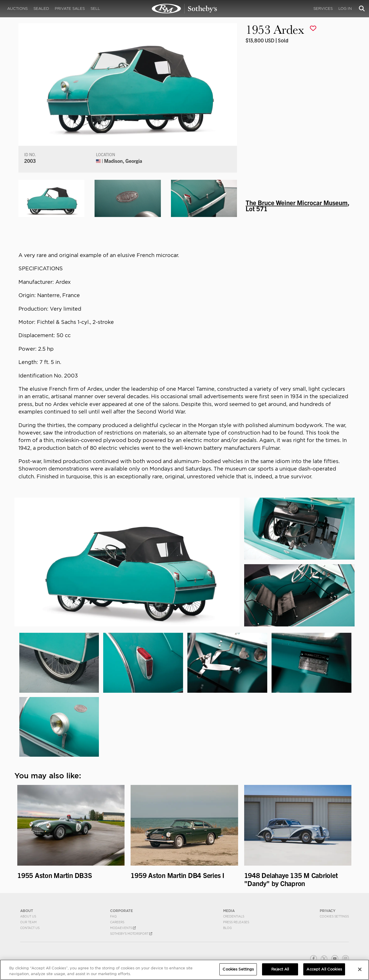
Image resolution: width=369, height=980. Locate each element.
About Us (28, 916)
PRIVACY (328, 911)
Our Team (28, 922)
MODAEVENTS (123, 928)
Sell (95, 9)
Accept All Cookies (324, 969)
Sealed (41, 9)
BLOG (227, 928)
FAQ (113, 916)
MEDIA (229, 911)
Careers (117, 922)
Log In (345, 9)
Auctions (17, 9)
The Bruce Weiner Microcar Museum (297, 202)
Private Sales (70, 9)
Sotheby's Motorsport (131, 934)
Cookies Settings (334, 916)
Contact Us (30, 928)
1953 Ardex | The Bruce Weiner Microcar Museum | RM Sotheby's (184, 9)
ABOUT (27, 911)
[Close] (360, 969)
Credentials (234, 916)
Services (323, 9)
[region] (184, 970)
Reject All (280, 969)
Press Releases (236, 922)
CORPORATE (122, 911)
